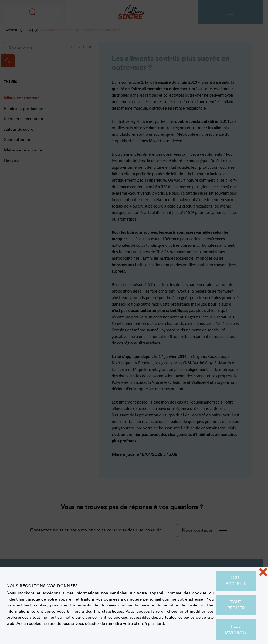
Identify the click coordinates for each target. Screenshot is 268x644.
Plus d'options (236, 629)
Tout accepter (236, 581)
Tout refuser (236, 605)
